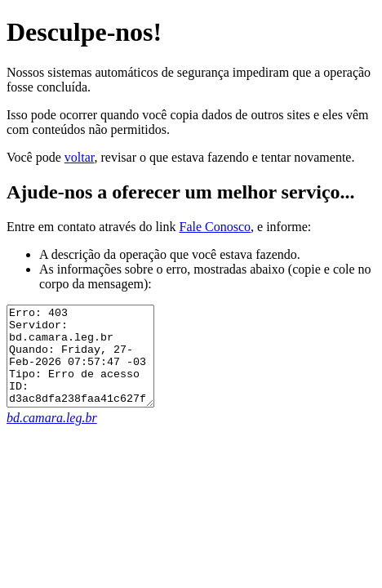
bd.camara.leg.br (52, 437)
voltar (80, 157)
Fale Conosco (215, 227)
